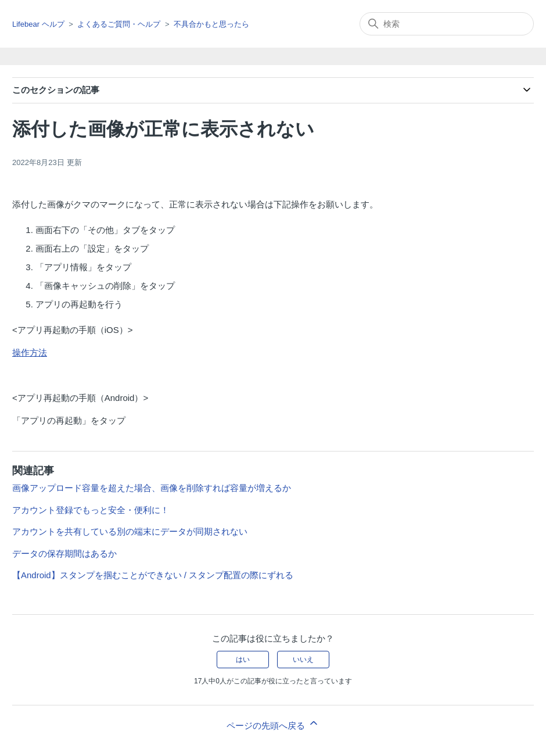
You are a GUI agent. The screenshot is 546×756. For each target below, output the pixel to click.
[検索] (447, 24)
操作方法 (30, 352)
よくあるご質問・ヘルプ (119, 24)
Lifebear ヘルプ (38, 24)
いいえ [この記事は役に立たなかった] (303, 660)
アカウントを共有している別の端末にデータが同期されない (130, 531)
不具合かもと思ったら (211, 24)
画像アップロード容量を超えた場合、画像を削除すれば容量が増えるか (152, 488)
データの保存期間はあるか (64, 553)
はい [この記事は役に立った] (243, 660)
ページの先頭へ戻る (273, 724)
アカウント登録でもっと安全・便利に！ (91, 510)
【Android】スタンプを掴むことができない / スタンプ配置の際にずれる (153, 575)
